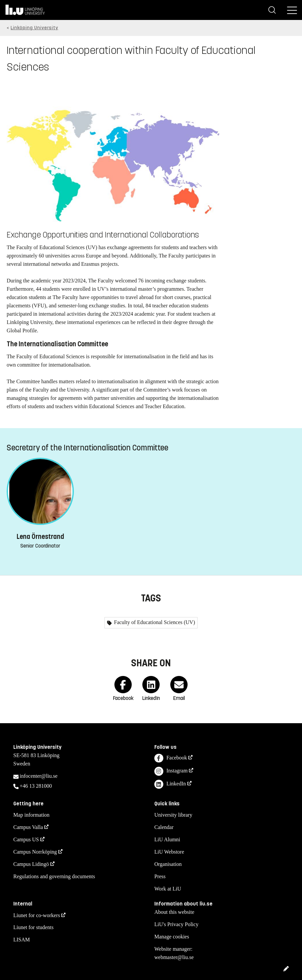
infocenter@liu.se (39, 776)
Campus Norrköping (35, 852)
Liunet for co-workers (37, 915)
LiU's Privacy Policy (176, 924)
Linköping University (34, 28)
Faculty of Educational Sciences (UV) (154, 622)
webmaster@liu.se (174, 957)
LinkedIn (170, 784)
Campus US (26, 839)
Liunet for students (33, 927)
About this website (174, 912)
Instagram (171, 771)
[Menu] (292, 10)
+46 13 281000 (36, 786)
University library (173, 815)
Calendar (164, 827)
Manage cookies (172, 937)
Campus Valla (28, 827)
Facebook (171, 758)
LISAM (22, 940)
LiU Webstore (169, 852)
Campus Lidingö (31, 864)
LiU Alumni (167, 839)
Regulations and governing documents (54, 876)
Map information (31, 815)
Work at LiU (168, 889)
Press (160, 876)
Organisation (168, 864)
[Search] (272, 10)
